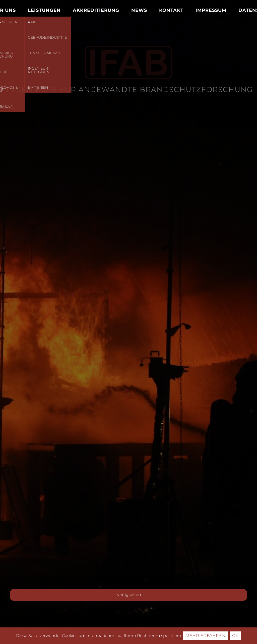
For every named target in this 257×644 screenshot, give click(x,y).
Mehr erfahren (206, 636)
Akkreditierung (96, 10)
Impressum (211, 10)
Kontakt (171, 10)
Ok (235, 636)
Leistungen (44, 10)
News (139, 10)
